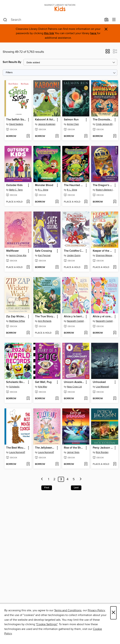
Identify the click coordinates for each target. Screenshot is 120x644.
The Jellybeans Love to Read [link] (45, 448)
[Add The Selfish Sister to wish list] (28, 136)
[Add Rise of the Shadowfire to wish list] (86, 464)
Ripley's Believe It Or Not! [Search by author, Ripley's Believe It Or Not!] (105, 190)
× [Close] (113, 613)
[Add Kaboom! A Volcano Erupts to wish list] (57, 136)
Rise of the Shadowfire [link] (74, 448)
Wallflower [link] (12, 251)
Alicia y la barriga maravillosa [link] (74, 317)
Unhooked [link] (99, 382)
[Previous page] (42, 479)
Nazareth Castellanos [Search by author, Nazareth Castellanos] (76, 321)
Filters (9, 73)
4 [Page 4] (67, 479)
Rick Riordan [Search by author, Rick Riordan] (102, 452)
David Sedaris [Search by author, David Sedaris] (16, 124)
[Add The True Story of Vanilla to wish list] (57, 333)
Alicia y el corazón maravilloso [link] (103, 317)
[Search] (5, 20)
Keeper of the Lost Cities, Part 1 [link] (103, 251)
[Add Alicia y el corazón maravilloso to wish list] (115, 333)
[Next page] (81, 479)
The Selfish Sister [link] (16, 120)
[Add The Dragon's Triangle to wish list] (115, 202)
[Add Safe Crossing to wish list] (57, 267)
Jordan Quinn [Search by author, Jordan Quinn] (74, 255)
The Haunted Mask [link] (74, 185)
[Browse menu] (114, 20)
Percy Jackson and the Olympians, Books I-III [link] (103, 448)
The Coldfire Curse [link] (74, 251)
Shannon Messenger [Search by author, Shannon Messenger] (105, 255)
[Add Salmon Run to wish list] (86, 136)
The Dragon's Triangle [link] (103, 185)
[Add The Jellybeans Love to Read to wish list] (57, 464)
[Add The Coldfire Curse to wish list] (86, 267)
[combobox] (53, 20)
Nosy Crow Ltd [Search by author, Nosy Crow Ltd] (74, 387)
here (94, 33)
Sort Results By (12, 62)
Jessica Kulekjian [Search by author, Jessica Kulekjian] (47, 124)
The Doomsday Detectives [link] (103, 120)
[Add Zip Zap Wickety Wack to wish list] (28, 333)
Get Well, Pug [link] (43, 382)
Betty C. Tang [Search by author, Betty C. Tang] (16, 190)
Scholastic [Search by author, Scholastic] (14, 387)
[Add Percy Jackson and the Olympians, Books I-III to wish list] (115, 464)
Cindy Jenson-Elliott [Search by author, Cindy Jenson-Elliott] (105, 124)
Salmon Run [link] (71, 120)
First (47, 488)
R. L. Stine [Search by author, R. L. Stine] (43, 190)
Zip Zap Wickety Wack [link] (16, 317)
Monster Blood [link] (44, 185)
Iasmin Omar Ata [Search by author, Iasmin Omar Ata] (18, 255)
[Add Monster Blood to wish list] (57, 202)
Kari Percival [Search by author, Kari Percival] (44, 255)
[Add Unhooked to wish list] (115, 399)
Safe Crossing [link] (43, 251)
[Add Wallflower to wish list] (28, 267)
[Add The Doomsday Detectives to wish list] (115, 136)
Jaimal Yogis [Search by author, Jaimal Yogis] (73, 452)
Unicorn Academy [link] (74, 382)
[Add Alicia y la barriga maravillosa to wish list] (86, 333)
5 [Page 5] (74, 479)
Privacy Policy (96, 610)
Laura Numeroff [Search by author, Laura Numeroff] (17, 452)
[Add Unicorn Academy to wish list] (86, 399)
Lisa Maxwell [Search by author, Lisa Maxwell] (102, 387)
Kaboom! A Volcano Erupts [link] (45, 120)
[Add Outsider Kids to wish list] (28, 202)
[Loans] (107, 20)
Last (76, 488)
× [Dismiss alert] (106, 29)
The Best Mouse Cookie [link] (16, 448)
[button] (108, 52)
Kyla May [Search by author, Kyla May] (43, 387)
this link (49, 33)
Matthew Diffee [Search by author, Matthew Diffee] (17, 321)
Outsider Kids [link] (14, 185)
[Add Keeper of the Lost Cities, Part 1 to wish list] (115, 267)
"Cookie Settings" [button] (47, 624)
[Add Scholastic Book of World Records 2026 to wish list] (28, 399)
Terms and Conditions (68, 610)
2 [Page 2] (54, 479)
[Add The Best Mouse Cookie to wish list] (28, 464)
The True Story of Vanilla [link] (45, 317)
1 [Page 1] (49, 479)
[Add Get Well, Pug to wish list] (57, 399)
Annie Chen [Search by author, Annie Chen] (73, 124)
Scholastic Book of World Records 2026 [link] (16, 382)
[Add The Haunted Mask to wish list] (86, 202)
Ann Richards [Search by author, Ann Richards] (45, 321)
